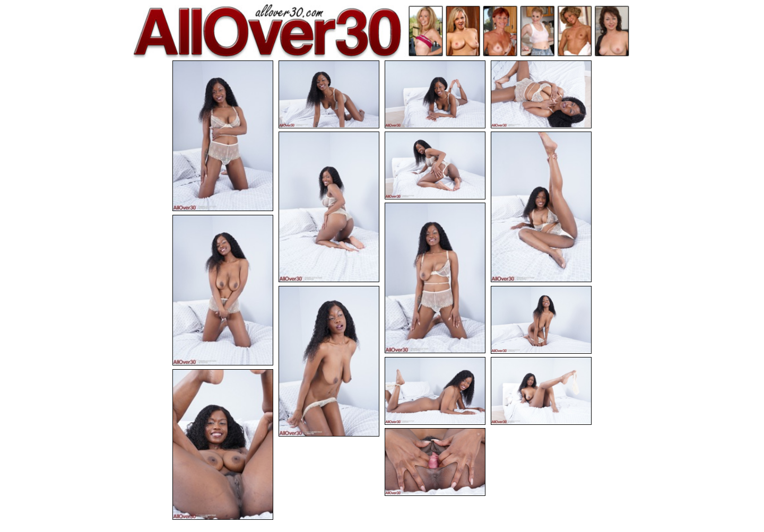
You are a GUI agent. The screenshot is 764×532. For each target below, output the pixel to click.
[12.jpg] (435, 391)
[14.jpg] (223, 444)
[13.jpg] (541, 391)
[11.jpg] (541, 320)
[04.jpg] (541, 94)
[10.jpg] (329, 361)
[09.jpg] (223, 290)
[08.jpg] (435, 278)
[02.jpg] (329, 94)
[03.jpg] (435, 94)
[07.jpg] (541, 207)
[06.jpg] (435, 165)
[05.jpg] (329, 207)
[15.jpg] (435, 462)
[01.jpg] (223, 136)
